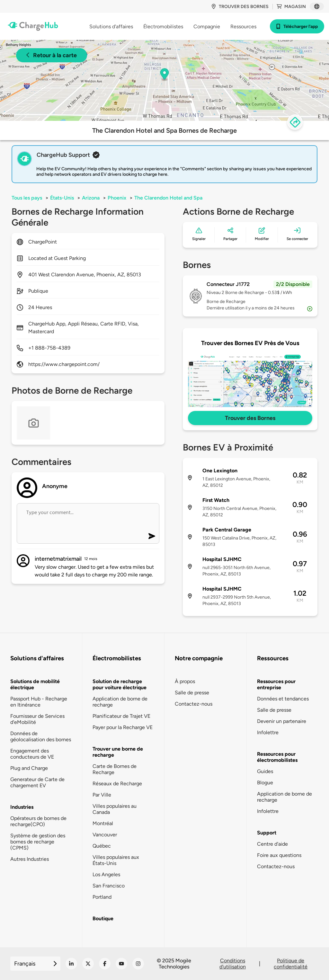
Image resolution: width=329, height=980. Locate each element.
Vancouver (105, 835)
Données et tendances (283, 699)
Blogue (265, 783)
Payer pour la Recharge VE (123, 727)
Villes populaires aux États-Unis (116, 860)
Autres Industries (30, 859)
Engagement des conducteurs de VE (32, 754)
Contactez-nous (194, 704)
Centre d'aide (272, 844)
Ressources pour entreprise (276, 684)
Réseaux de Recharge (117, 784)
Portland (102, 897)
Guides (265, 771)
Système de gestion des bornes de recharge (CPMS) (38, 842)
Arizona (91, 198)
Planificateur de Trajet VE (121, 716)
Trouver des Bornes (250, 418)
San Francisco (109, 886)
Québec (102, 846)
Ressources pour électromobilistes (277, 757)
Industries (22, 807)
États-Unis (62, 198)
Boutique (103, 918)
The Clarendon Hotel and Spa (168, 198)
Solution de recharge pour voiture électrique (120, 684)
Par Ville (102, 795)
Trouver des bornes (240, 7)
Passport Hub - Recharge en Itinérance (39, 702)
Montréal (103, 823)
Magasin (291, 7)
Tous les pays (27, 198)
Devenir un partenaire (282, 721)
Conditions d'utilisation (233, 964)
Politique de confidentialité (291, 964)
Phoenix (117, 198)
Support (267, 833)
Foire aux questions (279, 855)
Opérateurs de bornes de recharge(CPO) (38, 821)
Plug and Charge (29, 768)
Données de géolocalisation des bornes (41, 736)
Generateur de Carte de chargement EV (37, 782)
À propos (185, 681)
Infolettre (268, 732)
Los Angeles (106, 874)
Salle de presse (192, 693)
